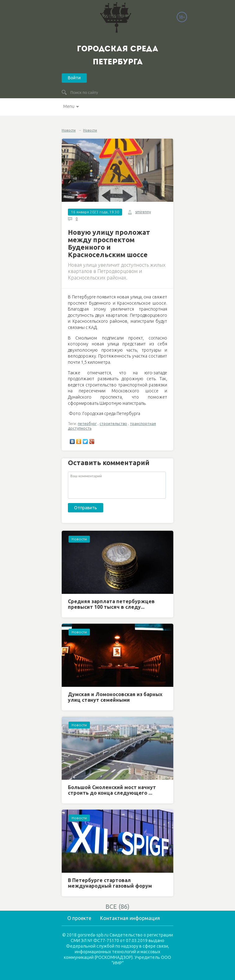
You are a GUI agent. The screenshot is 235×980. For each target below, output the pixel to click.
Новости (69, 130)
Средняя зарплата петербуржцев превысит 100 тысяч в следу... (111, 604)
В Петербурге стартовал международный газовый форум (110, 883)
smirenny (143, 212)
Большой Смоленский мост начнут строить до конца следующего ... (112, 790)
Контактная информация (130, 918)
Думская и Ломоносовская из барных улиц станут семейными (115, 697)
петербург (87, 424)
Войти (74, 78)
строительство (113, 424)
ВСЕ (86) (117, 906)
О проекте (79, 918)
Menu (69, 106)
